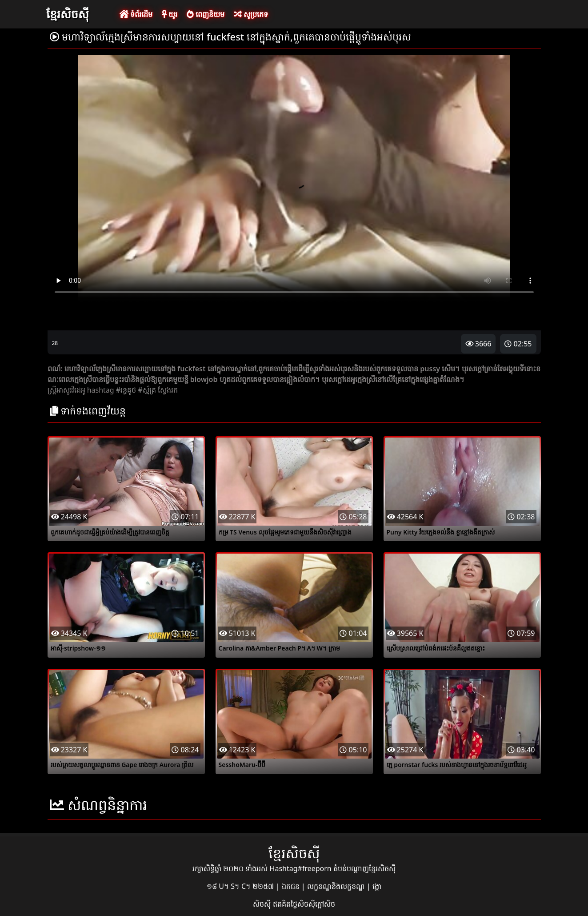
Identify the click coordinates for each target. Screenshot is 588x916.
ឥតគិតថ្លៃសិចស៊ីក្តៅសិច (304, 904)
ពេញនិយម (206, 14)
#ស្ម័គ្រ (147, 390)
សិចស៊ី (263, 904)
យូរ (170, 14)
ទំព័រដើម (136, 14)
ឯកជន (292, 886)
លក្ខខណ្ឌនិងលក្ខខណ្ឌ (337, 886)
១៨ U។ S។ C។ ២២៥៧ (241, 886)
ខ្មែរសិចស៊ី (68, 14)
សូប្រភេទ (251, 14)
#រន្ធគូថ (126, 390)
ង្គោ (377, 886)
